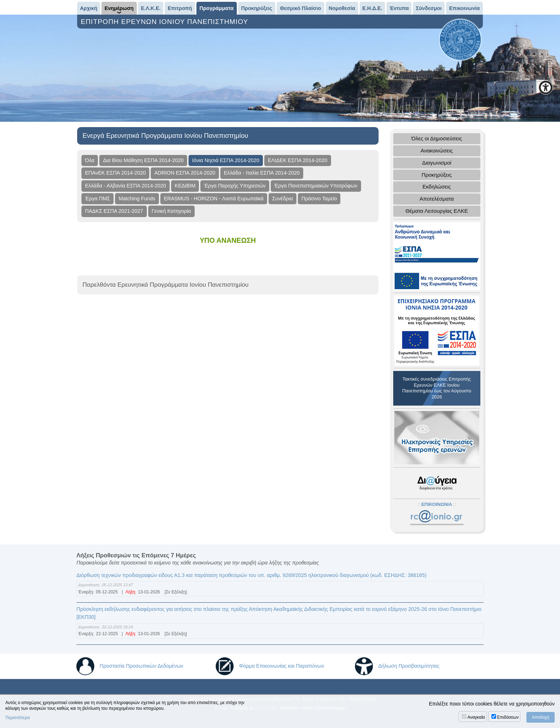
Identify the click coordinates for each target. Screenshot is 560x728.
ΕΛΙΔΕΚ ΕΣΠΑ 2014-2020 (298, 160)
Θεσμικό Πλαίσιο (301, 8)
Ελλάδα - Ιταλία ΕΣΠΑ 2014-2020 (262, 173)
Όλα (90, 160)
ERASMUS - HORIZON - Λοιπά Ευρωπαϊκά (214, 199)
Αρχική (89, 8)
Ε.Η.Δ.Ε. (372, 8)
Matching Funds (137, 199)
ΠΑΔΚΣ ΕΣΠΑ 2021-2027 (114, 211)
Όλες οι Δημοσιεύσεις (437, 138)
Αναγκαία (476, 717)
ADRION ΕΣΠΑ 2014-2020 (185, 173)
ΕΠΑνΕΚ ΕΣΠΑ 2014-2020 (115, 173)
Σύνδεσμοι (429, 8)
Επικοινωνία (464, 8)
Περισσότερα (18, 718)
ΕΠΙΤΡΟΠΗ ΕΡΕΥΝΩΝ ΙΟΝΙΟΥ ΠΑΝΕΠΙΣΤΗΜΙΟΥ (166, 22)
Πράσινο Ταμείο (319, 199)
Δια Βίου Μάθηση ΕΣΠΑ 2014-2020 (143, 160)
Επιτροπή (180, 8)
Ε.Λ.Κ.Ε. (151, 8)
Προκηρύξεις (257, 8)
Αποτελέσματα (437, 199)
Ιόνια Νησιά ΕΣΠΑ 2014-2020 (226, 160)
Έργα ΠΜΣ (97, 199)
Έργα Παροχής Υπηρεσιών (235, 186)
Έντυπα (399, 8)
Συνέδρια (282, 199)
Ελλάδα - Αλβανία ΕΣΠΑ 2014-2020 (126, 186)
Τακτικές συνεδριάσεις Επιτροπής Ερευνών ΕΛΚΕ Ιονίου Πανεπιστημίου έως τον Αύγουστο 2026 (437, 388)
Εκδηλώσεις (437, 187)
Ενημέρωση (119, 8)
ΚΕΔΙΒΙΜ (185, 186)
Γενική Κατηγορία (171, 211)
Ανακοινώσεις (437, 150)
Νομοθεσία (342, 8)
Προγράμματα (217, 8)
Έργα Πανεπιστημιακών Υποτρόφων (316, 186)
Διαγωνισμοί (437, 163)
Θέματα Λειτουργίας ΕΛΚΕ (437, 211)
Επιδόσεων (508, 717)
